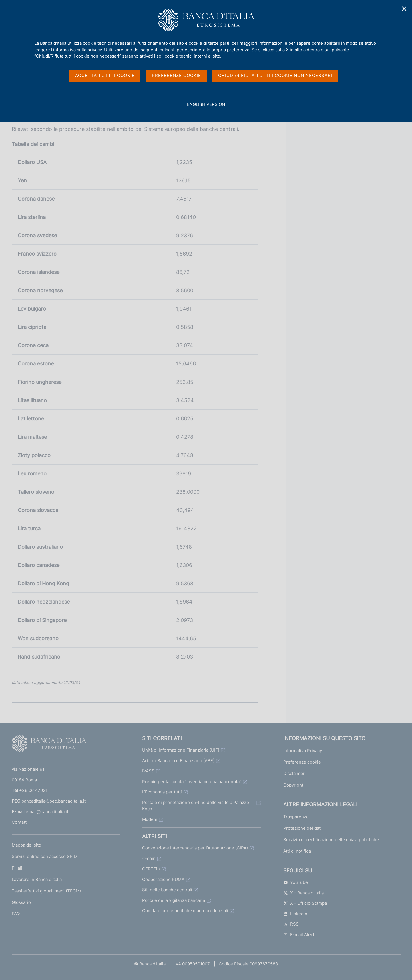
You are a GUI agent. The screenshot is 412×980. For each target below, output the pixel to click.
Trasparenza (296, 817)
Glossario (21, 902)
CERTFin (151, 869)
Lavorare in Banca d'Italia (37, 879)
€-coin (149, 859)
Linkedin (295, 914)
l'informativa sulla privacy (76, 50)
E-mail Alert (299, 935)
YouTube (296, 882)
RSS (291, 924)
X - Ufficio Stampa (305, 903)
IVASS (148, 771)
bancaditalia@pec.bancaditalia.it (54, 801)
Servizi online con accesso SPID (44, 856)
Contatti (20, 822)
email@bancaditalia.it (47, 812)
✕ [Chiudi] (404, 9)
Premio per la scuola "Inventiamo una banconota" (192, 782)
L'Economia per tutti (162, 792)
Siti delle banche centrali (167, 890)
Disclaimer (294, 773)
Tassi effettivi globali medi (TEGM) (46, 891)
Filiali (17, 868)
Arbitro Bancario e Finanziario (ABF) (178, 761)
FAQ (16, 914)
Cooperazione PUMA (163, 879)
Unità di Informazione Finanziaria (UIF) (181, 750)
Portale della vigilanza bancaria (174, 900)
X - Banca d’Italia (303, 893)
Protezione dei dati (302, 828)
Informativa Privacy (303, 751)
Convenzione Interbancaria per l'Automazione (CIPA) (195, 848)
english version (206, 107)
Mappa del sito (26, 845)
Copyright (293, 785)
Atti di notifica (297, 851)
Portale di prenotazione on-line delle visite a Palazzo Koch (196, 806)
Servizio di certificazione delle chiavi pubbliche (331, 840)
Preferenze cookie (302, 762)
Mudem (150, 819)
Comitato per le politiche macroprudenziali (185, 911)
